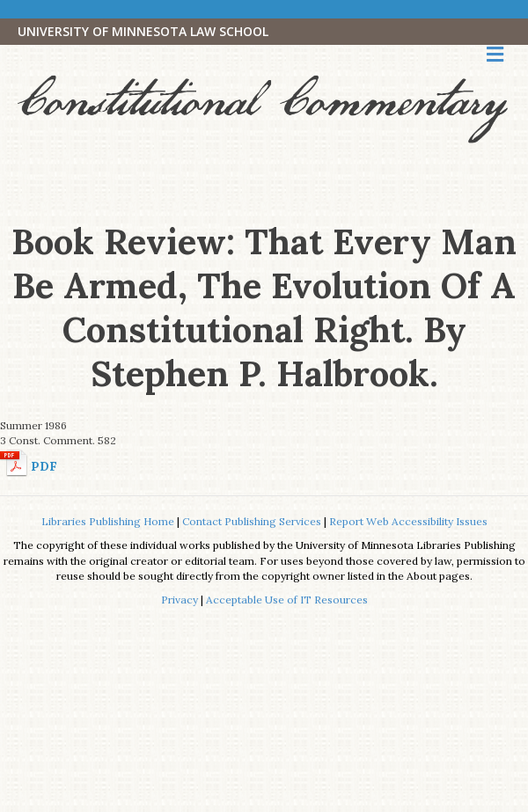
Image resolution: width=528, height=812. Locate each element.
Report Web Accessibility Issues (408, 521)
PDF (44, 466)
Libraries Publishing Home (108, 521)
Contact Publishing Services (252, 521)
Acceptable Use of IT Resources (287, 600)
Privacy (180, 600)
